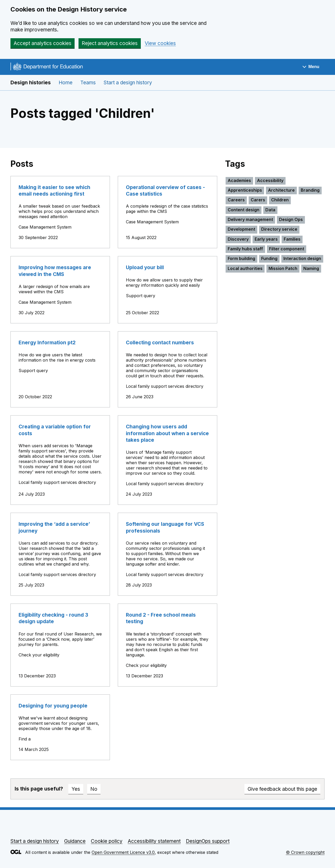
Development (241, 229)
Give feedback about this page (282, 789)
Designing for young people (53, 706)
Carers (258, 200)
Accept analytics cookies (43, 43)
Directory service (279, 229)
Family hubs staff (245, 249)
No (94, 789)
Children (280, 200)
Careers (236, 200)
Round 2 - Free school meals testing (161, 618)
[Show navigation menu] (311, 67)
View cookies (160, 43)
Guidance (75, 841)
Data (270, 210)
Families (292, 239)
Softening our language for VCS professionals (165, 527)
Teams (88, 83)
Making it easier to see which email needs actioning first (54, 191)
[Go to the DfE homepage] (47, 67)
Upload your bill (145, 267)
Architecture (281, 190)
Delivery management (250, 219)
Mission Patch (283, 268)
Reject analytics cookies (110, 43)
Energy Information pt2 (47, 343)
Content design (244, 210)
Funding (269, 258)
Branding (310, 190)
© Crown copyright (305, 852)
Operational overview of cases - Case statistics (165, 191)
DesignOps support (208, 841)
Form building (241, 258)
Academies (239, 180)
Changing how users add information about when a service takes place (167, 433)
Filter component (287, 249)
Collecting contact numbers (160, 343)
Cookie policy (107, 841)
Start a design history (128, 83)
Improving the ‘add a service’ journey (54, 527)
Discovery (238, 239)
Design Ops (291, 219)
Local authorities (245, 268)
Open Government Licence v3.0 (123, 852)
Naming (311, 268)
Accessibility (270, 180)
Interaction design (302, 258)
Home (66, 83)
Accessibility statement (154, 841)
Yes (76, 789)
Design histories (31, 83)
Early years (266, 239)
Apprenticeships (245, 190)
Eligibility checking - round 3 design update (53, 618)
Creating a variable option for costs (55, 430)
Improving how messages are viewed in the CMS (55, 271)
